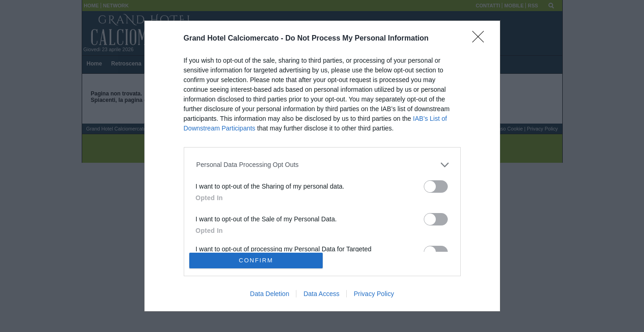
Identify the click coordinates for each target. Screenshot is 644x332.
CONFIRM (256, 260)
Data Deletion (270, 294)
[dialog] (322, 166)
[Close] (481, 40)
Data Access (321, 294)
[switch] (436, 187)
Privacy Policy (374, 294)
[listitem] (322, 165)
